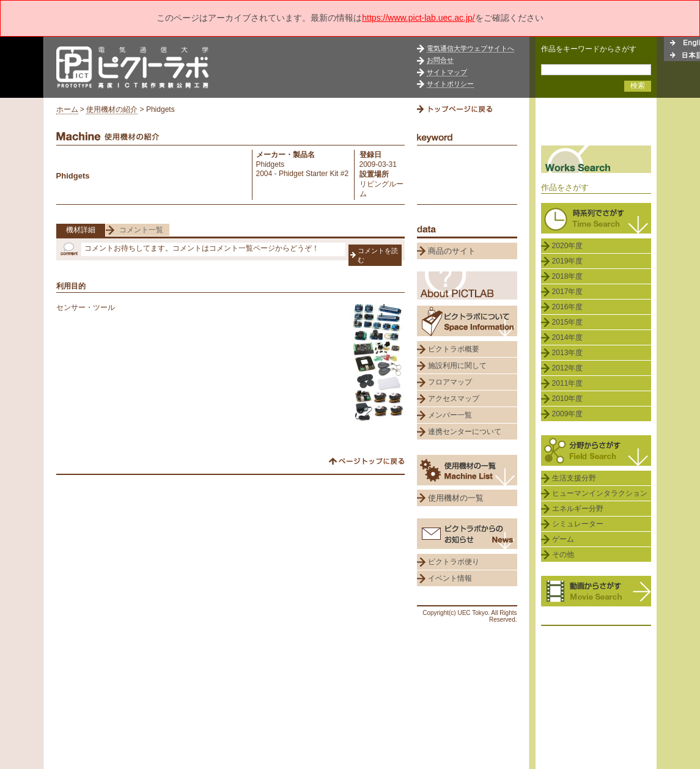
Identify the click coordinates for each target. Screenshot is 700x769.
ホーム (67, 109)
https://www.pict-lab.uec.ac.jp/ (418, 18)
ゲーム (563, 539)
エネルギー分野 (578, 509)
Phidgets (271, 164)
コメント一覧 (141, 230)
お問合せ (440, 60)
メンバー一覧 (450, 415)
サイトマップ (447, 72)
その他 (563, 554)
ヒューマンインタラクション (600, 493)
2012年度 (568, 368)
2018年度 (568, 276)
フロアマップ (450, 382)
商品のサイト (452, 251)
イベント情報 (450, 578)
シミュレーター (578, 524)
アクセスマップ (454, 399)
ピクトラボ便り (454, 562)
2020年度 (568, 246)
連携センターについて (465, 432)
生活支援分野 (574, 478)
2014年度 (568, 337)
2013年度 (568, 353)
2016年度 (568, 307)
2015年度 (568, 322)
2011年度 (568, 383)
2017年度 (568, 292)
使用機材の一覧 (456, 498)
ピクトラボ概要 (454, 349)
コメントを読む (378, 255)
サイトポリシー (450, 84)
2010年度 (568, 399)
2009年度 (568, 414)
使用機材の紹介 (112, 109)
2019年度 (568, 261)
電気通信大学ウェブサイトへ (470, 48)
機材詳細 (81, 230)
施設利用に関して (457, 366)
